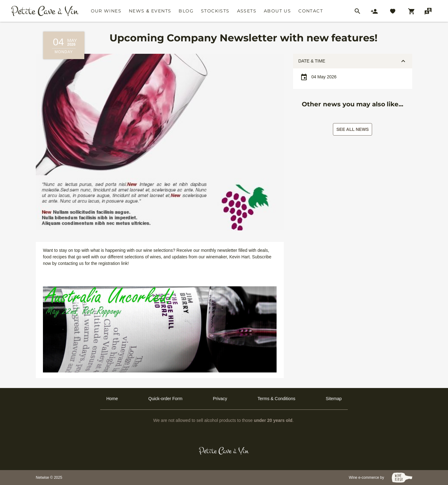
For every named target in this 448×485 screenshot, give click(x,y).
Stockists (215, 11)
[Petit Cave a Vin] (224, 451)
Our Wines (106, 11)
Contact (311, 11)
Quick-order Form (166, 399)
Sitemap (334, 399)
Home (112, 399)
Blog (186, 11)
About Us (277, 11)
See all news (352, 129)
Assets (247, 11)
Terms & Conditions (276, 399)
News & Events (150, 11)
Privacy (220, 399)
